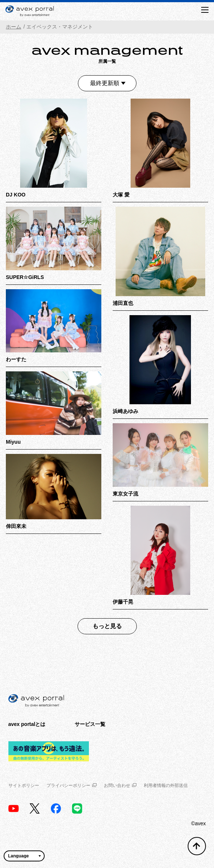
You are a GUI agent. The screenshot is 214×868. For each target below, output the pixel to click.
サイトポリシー (24, 785)
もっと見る (107, 626)
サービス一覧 (90, 724)
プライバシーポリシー (72, 785)
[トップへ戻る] (197, 846)
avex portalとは (27, 724)
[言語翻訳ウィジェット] (24, 856)
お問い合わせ (120, 785)
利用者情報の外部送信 (166, 785)
